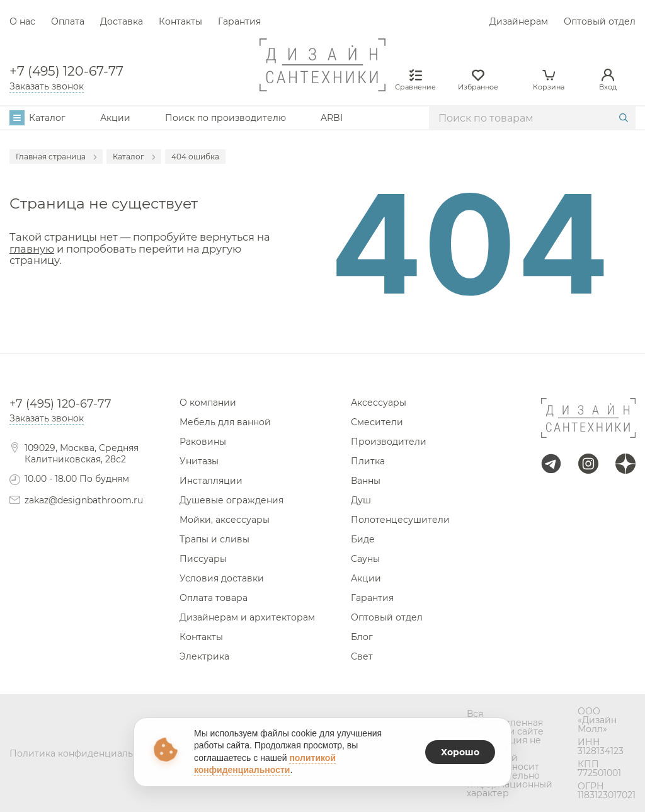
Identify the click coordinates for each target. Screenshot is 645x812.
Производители (389, 442)
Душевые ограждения (231, 500)
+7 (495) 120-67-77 (66, 71)
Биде (363, 539)
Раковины (203, 442)
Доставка (122, 21)
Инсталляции (211, 481)
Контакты (180, 21)
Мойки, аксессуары (225, 520)
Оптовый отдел (600, 21)
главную (32, 249)
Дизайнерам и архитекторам (247, 617)
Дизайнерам (519, 21)
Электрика (204, 656)
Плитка (368, 461)
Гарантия (239, 21)
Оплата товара (214, 598)
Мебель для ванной (225, 422)
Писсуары (203, 559)
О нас (22, 21)
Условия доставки (222, 578)
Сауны (365, 559)
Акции (115, 118)
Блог (362, 637)
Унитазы (199, 461)
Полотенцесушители (400, 520)
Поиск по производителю (225, 118)
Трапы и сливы (214, 539)
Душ (361, 500)
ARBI (332, 118)
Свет (362, 656)
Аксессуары (379, 403)
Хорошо (460, 752)
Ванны (366, 481)
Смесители (377, 422)
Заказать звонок (47, 86)
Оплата (68, 21)
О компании (208, 403)
